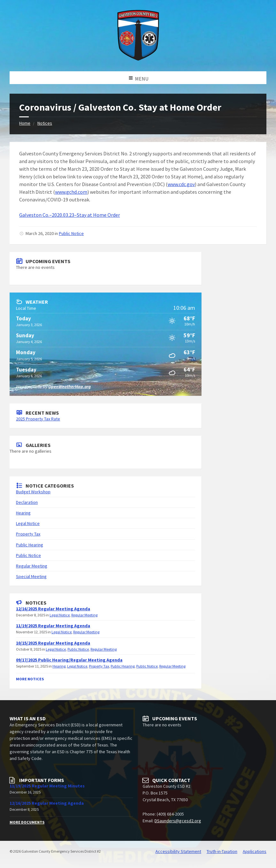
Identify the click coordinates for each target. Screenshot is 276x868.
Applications (255, 851)
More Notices (30, 679)
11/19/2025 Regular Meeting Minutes (47, 786)
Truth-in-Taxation (222, 851)
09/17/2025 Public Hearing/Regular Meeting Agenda (69, 660)
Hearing (23, 513)
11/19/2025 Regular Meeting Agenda (53, 626)
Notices (45, 123)
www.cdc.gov (181, 184)
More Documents (27, 822)
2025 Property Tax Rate (38, 419)
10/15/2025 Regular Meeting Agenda (53, 643)
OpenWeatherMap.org (70, 387)
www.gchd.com (71, 192)
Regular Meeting (32, 566)
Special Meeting (31, 576)
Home (25, 123)
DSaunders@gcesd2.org (178, 821)
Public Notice (71, 233)
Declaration (27, 502)
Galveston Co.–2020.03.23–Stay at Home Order (70, 215)
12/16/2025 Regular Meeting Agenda (53, 609)
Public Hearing (30, 545)
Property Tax (28, 534)
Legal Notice (28, 523)
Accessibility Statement (178, 851)
